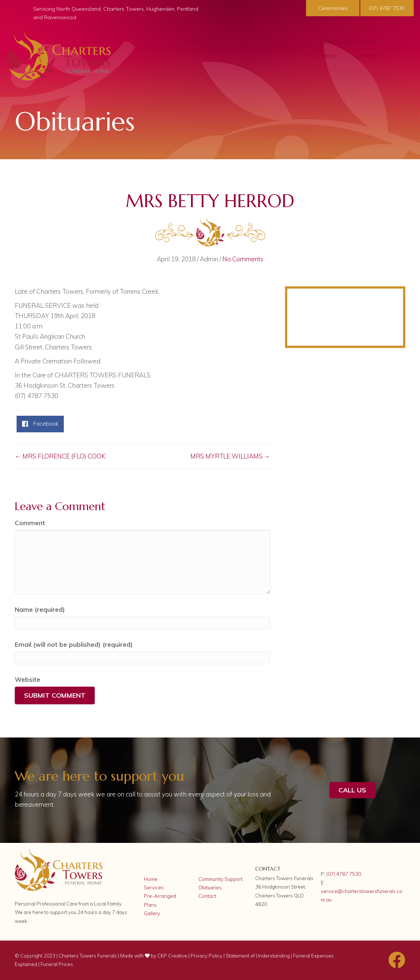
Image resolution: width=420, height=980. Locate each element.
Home (151, 879)
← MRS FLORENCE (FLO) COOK (60, 456)
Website (27, 679)
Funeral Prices (57, 964)
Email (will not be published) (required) (74, 644)
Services (154, 887)
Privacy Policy (206, 956)
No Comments (243, 259)
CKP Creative (173, 956)
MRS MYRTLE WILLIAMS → (230, 456)
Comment (30, 523)
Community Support (221, 879)
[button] (332, 8)
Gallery (152, 913)
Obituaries (210, 887)
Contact (207, 896)
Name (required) (40, 609)
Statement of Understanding (258, 956)
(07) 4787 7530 (344, 874)
